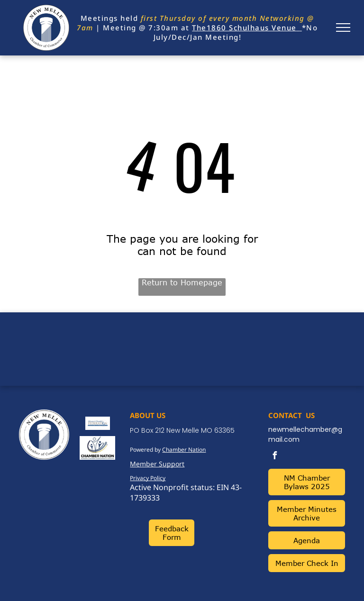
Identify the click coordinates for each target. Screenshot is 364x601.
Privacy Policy (148, 478)
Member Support (157, 464)
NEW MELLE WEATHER (182, 348)
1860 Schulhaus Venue (252, 27)
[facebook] (274, 457)
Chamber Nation (184, 450)
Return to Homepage (182, 282)
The (199, 27)
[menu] (343, 27)
